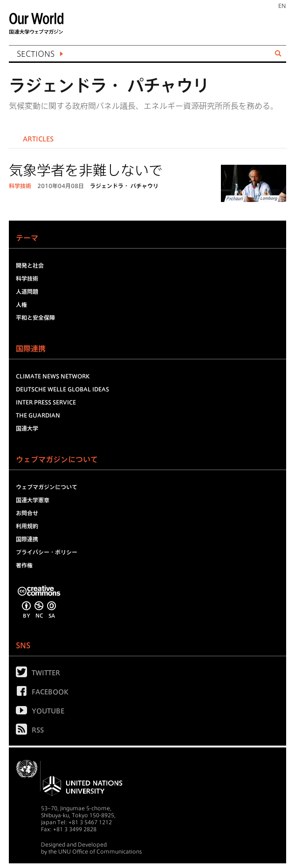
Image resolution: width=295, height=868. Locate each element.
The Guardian (38, 415)
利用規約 (27, 526)
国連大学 (27, 428)
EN (282, 6)
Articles (38, 139)
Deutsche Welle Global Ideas (62, 389)
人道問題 (27, 291)
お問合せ (27, 513)
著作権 (24, 565)
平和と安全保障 (35, 317)
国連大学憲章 (33, 500)
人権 (21, 304)
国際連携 (27, 539)
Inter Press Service (46, 402)
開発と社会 (30, 265)
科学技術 (20, 186)
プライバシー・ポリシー (47, 552)
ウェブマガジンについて (47, 487)
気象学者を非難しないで (86, 170)
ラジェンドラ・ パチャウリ (124, 186)
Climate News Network (53, 376)
